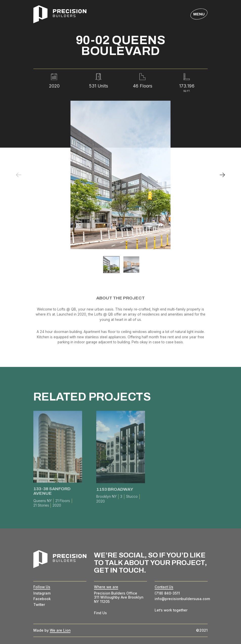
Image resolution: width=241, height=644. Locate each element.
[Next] (222, 175)
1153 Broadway (114, 490)
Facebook (42, 599)
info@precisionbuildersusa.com (182, 599)
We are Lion (60, 630)
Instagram (42, 593)
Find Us (100, 613)
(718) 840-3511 (167, 593)
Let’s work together (171, 610)
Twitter (39, 605)
